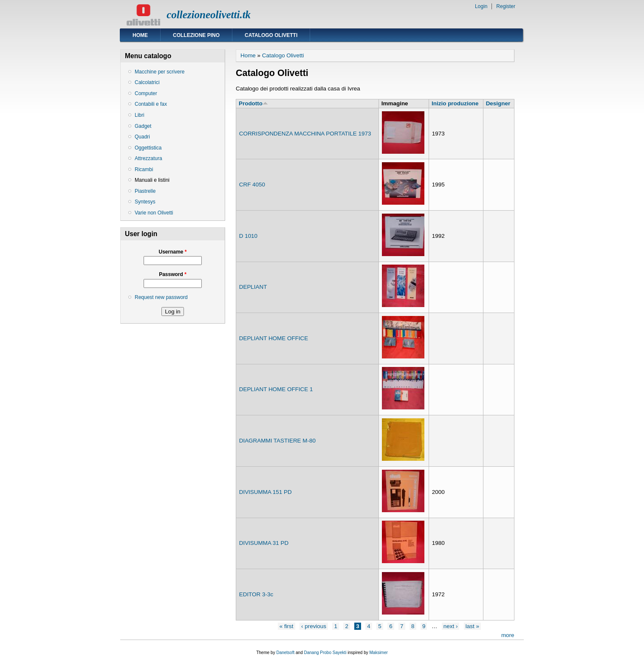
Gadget (143, 126)
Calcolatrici (147, 82)
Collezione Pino (196, 35)
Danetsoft (285, 653)
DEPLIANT (253, 287)
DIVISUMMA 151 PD (266, 492)
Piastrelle (145, 191)
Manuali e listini (152, 180)
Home (140, 35)
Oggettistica (148, 148)
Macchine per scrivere (160, 72)
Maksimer (378, 653)
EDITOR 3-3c (256, 594)
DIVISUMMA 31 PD (264, 543)
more (508, 635)
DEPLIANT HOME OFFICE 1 (276, 389)
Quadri (142, 137)
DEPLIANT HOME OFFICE (274, 338)
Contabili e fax (151, 104)
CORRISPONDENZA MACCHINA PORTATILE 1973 (305, 134)
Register (506, 6)
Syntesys (145, 202)
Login (481, 6)
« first (287, 626)
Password (173, 274)
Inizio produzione (455, 103)
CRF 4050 (252, 185)
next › (451, 626)
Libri (140, 115)
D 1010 (248, 236)
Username (172, 252)
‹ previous (314, 626)
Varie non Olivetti (154, 213)
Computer (146, 93)
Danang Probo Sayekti (325, 653)
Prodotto (253, 103)
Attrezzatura (148, 158)
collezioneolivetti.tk (209, 15)
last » (472, 626)
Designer (498, 103)
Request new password (161, 297)
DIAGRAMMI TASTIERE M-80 (277, 441)
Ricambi (144, 169)
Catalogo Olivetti (271, 35)
